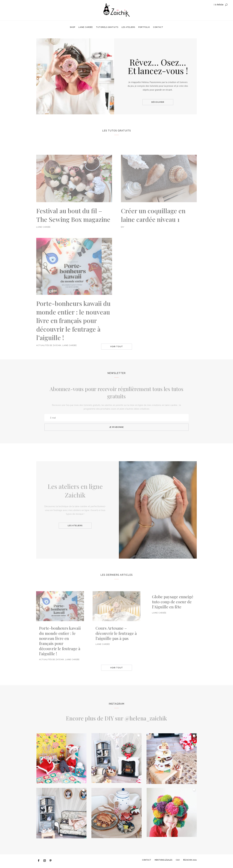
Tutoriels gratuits (107, 27)
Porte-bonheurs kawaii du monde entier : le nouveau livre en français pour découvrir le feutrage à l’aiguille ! (73, 336)
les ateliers (75, 526)
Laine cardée (86, 27)
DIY (123, 242)
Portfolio (144, 27)
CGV (178, 860)
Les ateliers (128, 27)
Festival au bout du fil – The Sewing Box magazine (73, 230)
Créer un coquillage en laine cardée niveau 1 (153, 230)
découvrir (158, 102)
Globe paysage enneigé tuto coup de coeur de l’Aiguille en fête (173, 608)
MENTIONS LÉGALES (163, 860)
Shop (73, 27)
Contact (158, 27)
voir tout (117, 347)
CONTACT (147, 860)
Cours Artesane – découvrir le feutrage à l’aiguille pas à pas (116, 639)
